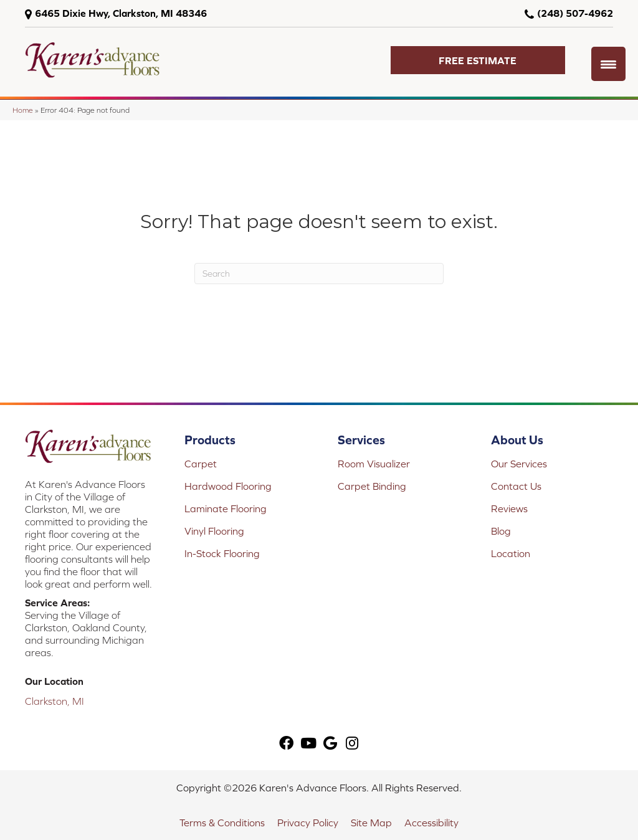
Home (23, 110)
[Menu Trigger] (608, 64)
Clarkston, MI (55, 701)
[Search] (319, 274)
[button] (478, 60)
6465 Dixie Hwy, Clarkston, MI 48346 (121, 13)
